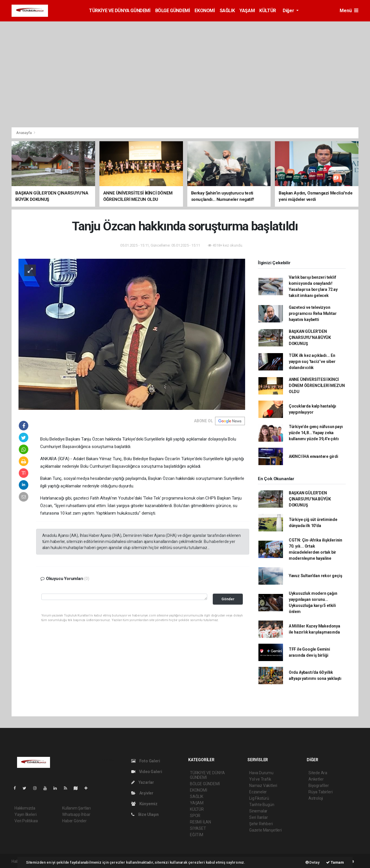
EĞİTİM (197, 835)
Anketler (316, 779)
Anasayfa (24, 133)
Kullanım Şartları (76, 808)
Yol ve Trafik (260, 779)
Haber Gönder (74, 821)
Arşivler (142, 793)
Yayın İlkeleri (25, 814)
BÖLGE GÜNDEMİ (173, 11)
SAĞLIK (227, 11)
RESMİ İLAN (200, 822)
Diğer (289, 11)
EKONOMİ (205, 11)
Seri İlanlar (259, 817)
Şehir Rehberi (261, 824)
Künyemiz (144, 804)
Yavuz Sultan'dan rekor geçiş (316, 576)
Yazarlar (143, 782)
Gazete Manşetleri (266, 830)
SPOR (195, 816)
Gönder (228, 599)
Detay (313, 862)
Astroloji (316, 798)
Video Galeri (147, 772)
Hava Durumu (261, 773)
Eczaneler (258, 792)
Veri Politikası (26, 821)
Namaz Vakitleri (263, 786)
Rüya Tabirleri (320, 792)
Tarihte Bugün (262, 805)
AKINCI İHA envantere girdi (313, 456)
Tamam (335, 862)
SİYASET (198, 828)
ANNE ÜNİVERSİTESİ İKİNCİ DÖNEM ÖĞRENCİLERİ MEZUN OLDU (317, 386)
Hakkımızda (25, 808)
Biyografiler (319, 786)
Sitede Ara (318, 773)
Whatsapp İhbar (76, 814)
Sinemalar (258, 811)
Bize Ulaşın (145, 814)
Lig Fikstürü (259, 798)
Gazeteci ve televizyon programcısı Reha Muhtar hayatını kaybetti (313, 313)
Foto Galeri (146, 761)
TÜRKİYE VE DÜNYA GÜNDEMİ (120, 11)
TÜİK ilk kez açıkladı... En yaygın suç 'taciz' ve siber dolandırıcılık (312, 361)
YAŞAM (247, 11)
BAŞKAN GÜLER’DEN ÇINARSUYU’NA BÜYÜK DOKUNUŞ (310, 337)
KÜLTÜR (268, 11)
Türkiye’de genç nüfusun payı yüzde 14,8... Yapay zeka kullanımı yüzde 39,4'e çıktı (316, 433)
